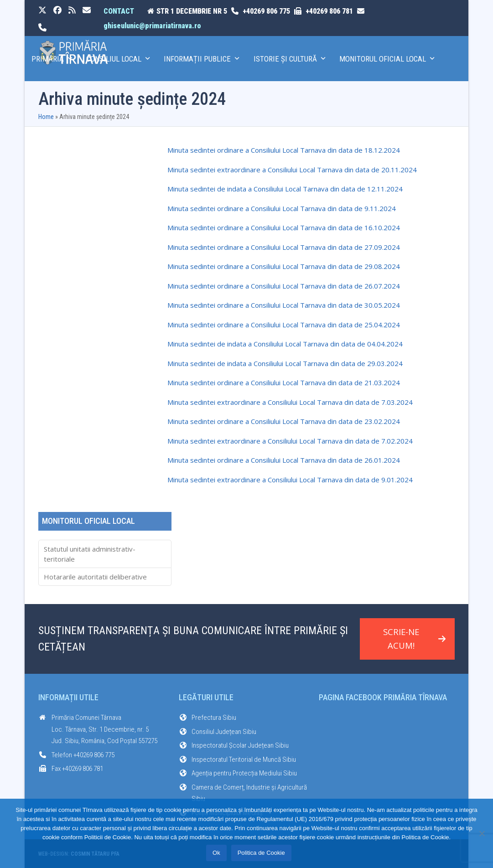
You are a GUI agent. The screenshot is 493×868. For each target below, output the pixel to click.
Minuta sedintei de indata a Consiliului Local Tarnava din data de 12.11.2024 (285, 189)
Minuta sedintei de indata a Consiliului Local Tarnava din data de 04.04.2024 (285, 344)
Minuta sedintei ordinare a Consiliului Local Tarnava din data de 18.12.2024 (284, 150)
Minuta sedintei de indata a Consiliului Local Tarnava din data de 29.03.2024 (285, 363)
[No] (482, 833)
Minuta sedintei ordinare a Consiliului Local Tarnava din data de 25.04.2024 (284, 325)
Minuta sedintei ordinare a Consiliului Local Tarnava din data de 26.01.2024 (284, 460)
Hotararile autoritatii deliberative (95, 577)
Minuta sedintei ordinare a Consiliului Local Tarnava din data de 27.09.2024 (284, 247)
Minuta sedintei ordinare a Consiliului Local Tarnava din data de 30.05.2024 (284, 305)
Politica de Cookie (261, 853)
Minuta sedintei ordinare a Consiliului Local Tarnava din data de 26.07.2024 (284, 286)
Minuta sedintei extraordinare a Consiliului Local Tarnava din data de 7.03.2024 (290, 402)
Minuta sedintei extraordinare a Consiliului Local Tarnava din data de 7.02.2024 (290, 441)
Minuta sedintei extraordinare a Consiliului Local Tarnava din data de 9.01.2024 (290, 480)
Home (46, 117)
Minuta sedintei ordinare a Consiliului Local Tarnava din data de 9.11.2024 (282, 208)
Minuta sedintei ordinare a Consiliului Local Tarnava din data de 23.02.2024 (284, 421)
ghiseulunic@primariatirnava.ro (152, 26)
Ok (216, 853)
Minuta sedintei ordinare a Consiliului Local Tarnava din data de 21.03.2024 (284, 382)
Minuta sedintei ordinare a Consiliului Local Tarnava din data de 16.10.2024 (284, 227)
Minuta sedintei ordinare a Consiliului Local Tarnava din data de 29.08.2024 (284, 266)
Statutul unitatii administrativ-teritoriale (90, 554)
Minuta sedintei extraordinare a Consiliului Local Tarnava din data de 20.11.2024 (292, 170)
